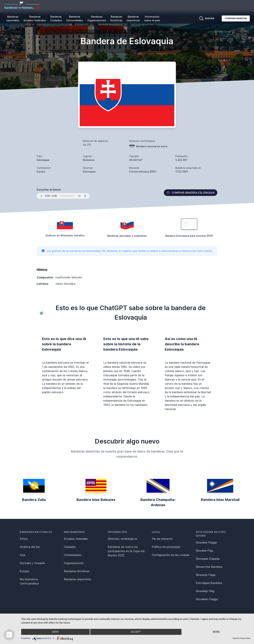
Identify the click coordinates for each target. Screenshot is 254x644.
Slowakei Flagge (206, 542)
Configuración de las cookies (171, 555)
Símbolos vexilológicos (123, 539)
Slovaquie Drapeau (208, 559)
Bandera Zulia (34, 500)
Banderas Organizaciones (97, 18)
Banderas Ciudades (56, 18)
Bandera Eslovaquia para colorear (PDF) (189, 236)
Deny (55, 632)
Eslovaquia (43, 160)
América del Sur (30, 547)
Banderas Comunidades (75, 18)
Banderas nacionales (13, 18)
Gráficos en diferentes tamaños (65, 235)
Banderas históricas (116, 18)
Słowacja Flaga (206, 575)
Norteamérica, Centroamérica (29, 581)
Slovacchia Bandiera (209, 567)
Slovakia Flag (204, 551)
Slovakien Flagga (207, 599)
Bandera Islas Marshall (220, 500)
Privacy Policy (245, 638)
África (24, 539)
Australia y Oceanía (32, 563)
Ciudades (70, 547)
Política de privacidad (166, 547)
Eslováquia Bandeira (209, 583)
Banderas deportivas (133, 18)
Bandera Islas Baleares (96, 500)
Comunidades (73, 555)
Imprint (235, 638)
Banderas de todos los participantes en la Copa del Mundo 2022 (126, 551)
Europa (24, 571)
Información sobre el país (152, 18)
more (216, 632)
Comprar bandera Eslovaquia (191, 193)
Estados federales (76, 539)
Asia (22, 555)
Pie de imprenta (162, 539)
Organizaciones (74, 563)
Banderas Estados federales (35, 18)
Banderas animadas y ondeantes (127, 236)
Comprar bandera (236, 18)
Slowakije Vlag (205, 591)
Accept (136, 632)
